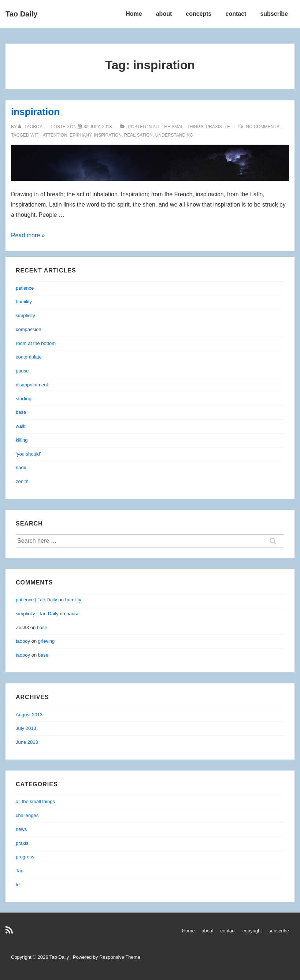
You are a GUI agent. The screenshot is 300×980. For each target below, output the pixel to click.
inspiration (35, 112)
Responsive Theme (120, 957)
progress (25, 857)
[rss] (10, 933)
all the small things (178, 127)
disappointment (32, 385)
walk (21, 426)
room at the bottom (36, 343)
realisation (138, 135)
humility (24, 302)
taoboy (23, 641)
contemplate (29, 357)
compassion (28, 329)
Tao (20, 871)
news (21, 829)
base (21, 412)
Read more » (28, 235)
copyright (252, 931)
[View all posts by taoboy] (31, 127)
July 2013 (26, 728)
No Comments (262, 127)
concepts (199, 14)
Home (134, 14)
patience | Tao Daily (36, 600)
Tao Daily (21, 14)
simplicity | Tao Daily (37, 614)
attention (55, 135)
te (227, 127)
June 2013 (27, 742)
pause (22, 371)
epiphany (80, 135)
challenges (27, 815)
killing (22, 440)
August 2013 (29, 715)
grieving (47, 641)
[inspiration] (98, 127)
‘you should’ (28, 454)
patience (25, 288)
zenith (22, 481)
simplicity (25, 315)
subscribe (274, 14)
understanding (174, 135)
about (164, 14)
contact (236, 14)
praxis (214, 127)
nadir (21, 467)
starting (24, 399)
